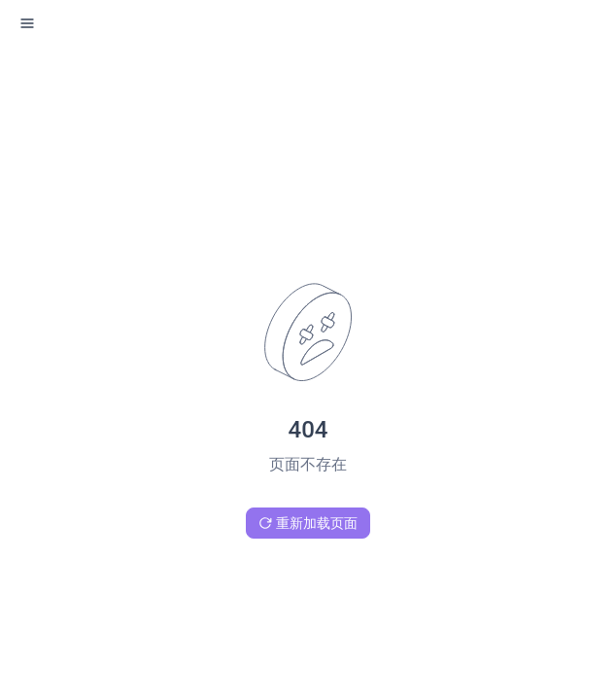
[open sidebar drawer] (27, 23)
